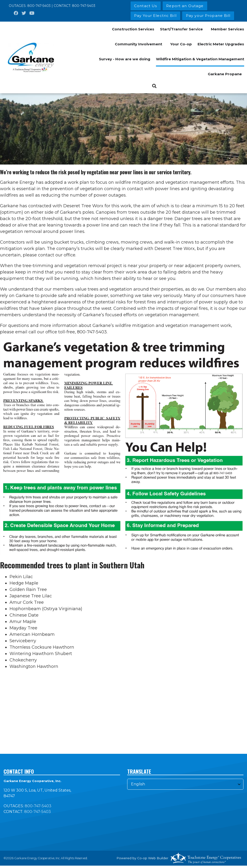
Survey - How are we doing (125, 59)
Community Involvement (138, 44)
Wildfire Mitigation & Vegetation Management (200, 59)
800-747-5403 (39, 6)
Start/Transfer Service (181, 29)
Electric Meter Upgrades (221, 44)
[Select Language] (185, 784)
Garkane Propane (225, 74)
